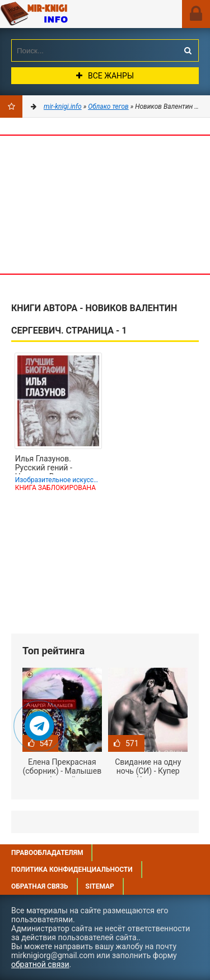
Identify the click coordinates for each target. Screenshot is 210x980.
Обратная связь (40, 886)
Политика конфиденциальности (72, 870)
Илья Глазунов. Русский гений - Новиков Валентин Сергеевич (50, 464)
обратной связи (40, 964)
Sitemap (100, 886)
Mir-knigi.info (64, 14)
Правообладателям (47, 853)
